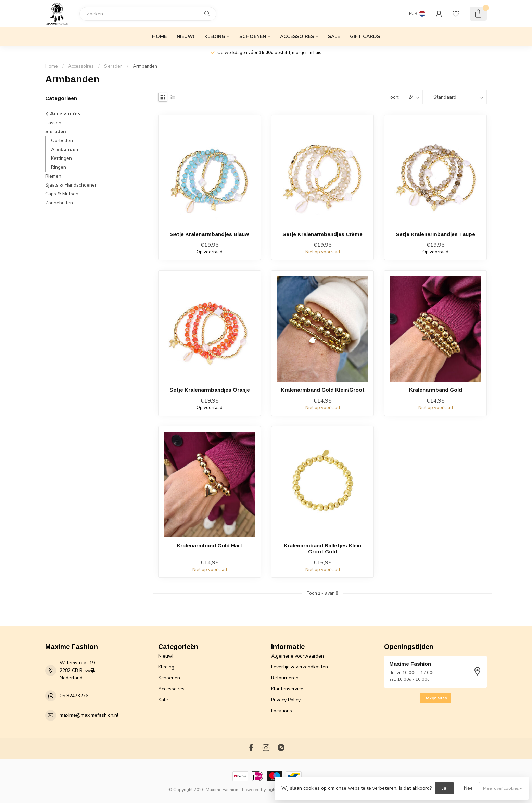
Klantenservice (287, 689)
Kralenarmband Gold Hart (210, 545)
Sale (334, 36)
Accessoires (297, 36)
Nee (468, 788)
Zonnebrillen (59, 203)
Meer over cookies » (502, 788)
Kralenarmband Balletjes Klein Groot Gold (322, 549)
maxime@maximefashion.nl (89, 715)
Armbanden (145, 66)
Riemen (53, 176)
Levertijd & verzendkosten (300, 667)
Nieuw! (186, 36)
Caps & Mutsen (62, 194)
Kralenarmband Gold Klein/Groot (323, 390)
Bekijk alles (436, 698)
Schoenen (253, 36)
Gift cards (365, 36)
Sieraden (113, 66)
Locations (282, 711)
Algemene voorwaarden (297, 656)
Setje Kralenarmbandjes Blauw (210, 234)
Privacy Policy (286, 700)
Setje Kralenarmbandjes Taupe (435, 234)
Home (159, 36)
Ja (444, 788)
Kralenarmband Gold (436, 390)
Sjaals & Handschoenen (71, 185)
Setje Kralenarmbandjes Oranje (210, 390)
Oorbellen (62, 141)
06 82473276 (74, 696)
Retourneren (285, 678)
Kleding (215, 36)
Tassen (53, 123)
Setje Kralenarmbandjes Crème (322, 234)
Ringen (59, 167)
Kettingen (61, 158)
